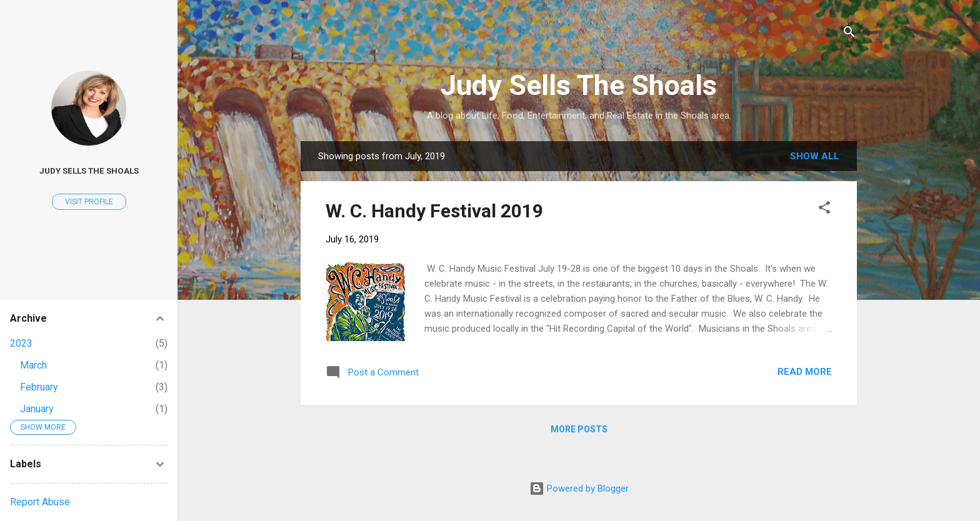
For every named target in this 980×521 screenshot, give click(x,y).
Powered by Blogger (579, 489)
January (37, 409)
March (33, 365)
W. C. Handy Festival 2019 (434, 211)
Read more (805, 372)
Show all (815, 156)
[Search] (849, 34)
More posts (579, 429)
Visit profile (89, 202)
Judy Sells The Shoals (579, 85)
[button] (824, 210)
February (39, 387)
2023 (21, 343)
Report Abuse (40, 502)
